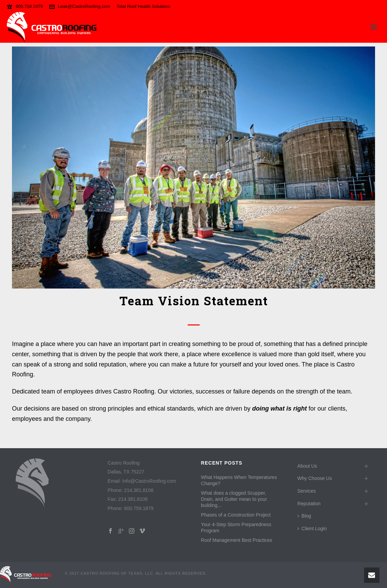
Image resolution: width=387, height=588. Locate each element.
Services (307, 491)
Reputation (309, 504)
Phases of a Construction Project (236, 515)
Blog (304, 516)
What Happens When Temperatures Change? (239, 480)
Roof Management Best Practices (237, 540)
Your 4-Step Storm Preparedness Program (236, 527)
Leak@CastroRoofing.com (84, 6)
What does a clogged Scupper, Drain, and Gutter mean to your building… (234, 499)
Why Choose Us (315, 478)
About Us (307, 466)
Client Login (312, 529)
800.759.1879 (29, 6)
